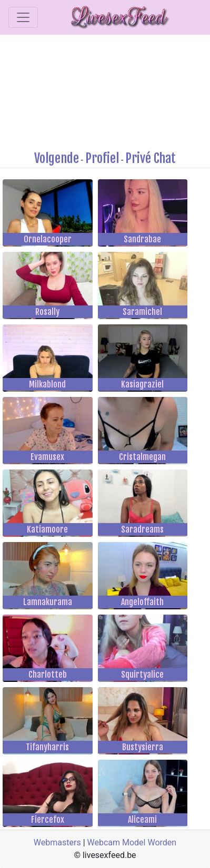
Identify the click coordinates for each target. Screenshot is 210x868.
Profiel (102, 158)
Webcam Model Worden (132, 843)
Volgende (57, 158)
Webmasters (57, 843)
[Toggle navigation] (23, 17)
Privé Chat (151, 158)
